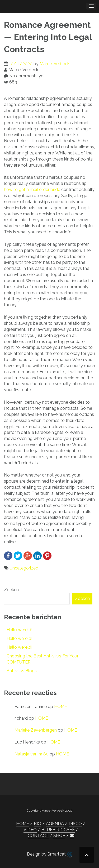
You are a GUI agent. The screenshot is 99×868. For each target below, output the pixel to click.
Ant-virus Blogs (22, 671)
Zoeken (11, 590)
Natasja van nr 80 (32, 754)
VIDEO (30, 830)
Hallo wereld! (19, 630)
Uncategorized (24, 568)
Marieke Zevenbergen (36, 730)
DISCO (75, 824)
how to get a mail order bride (32, 190)
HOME (61, 707)
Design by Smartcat (49, 854)
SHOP (59, 836)
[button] (72, 836)
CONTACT (38, 836)
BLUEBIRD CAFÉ (58, 830)
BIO (37, 824)
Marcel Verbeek (55, 64)
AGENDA (55, 824)
